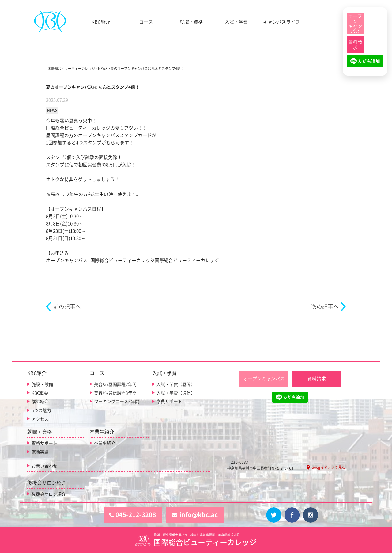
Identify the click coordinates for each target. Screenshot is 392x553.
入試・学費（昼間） (176, 384)
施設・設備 (42, 384)
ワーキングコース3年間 (117, 402)
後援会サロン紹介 (49, 494)
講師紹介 (40, 402)
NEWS (52, 110)
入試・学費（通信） (176, 393)
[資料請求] (355, 45)
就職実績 (40, 452)
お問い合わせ (44, 466)
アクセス (40, 419)
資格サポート (44, 443)
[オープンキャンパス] (355, 24)
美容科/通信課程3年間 (115, 393)
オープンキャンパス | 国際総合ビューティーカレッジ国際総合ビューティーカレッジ (132, 260)
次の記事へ (325, 307)
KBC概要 (40, 393)
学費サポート (169, 402)
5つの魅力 (41, 410)
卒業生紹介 (105, 443)
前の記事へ (67, 307)
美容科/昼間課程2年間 (115, 384)
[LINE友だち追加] (365, 64)
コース (146, 22)
